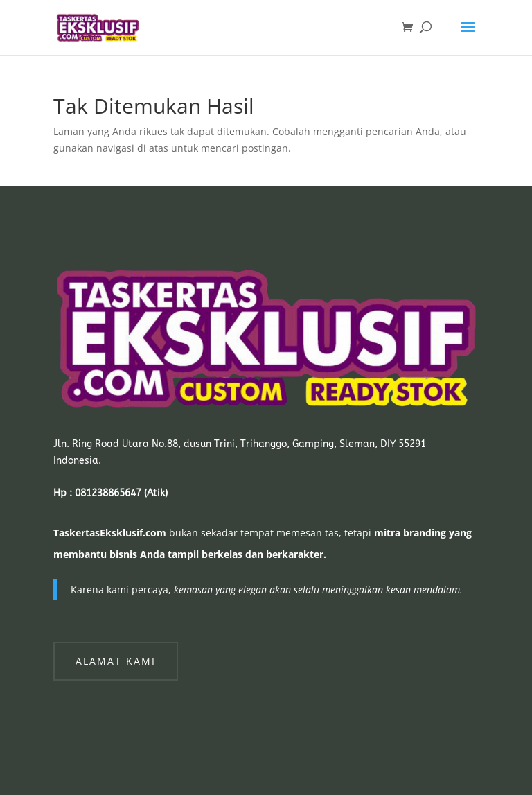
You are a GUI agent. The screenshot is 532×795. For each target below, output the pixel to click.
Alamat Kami (116, 661)
